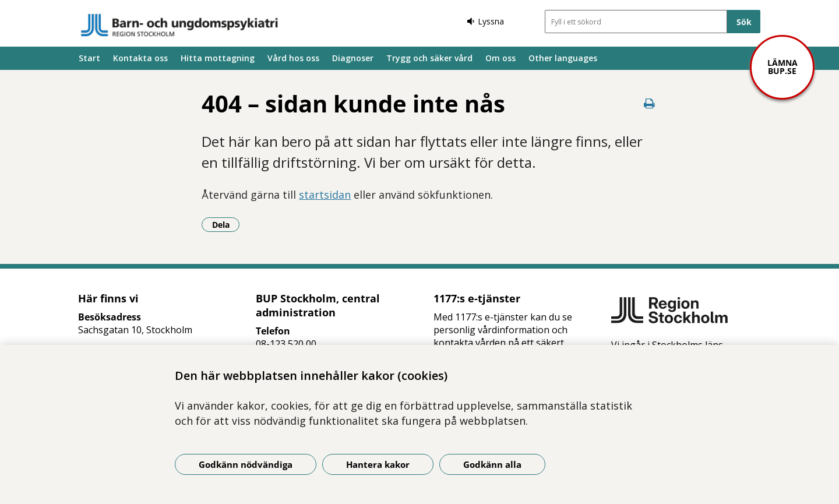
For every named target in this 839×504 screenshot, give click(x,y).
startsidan (325, 195)
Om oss (500, 58)
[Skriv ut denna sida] (650, 103)
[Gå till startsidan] (179, 25)
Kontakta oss (140, 58)
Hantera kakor (378, 464)
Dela (226, 224)
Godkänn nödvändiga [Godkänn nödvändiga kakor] (246, 464)
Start (89, 58)
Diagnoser (353, 58)
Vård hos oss (293, 58)
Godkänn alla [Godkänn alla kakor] (492, 464)
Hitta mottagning (218, 58)
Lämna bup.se (782, 67)
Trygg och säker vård (429, 58)
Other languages (563, 58)
